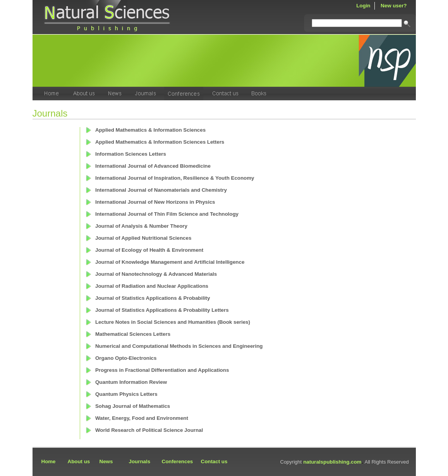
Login (363, 6)
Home (49, 461)
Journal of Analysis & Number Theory (141, 226)
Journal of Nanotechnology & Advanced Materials (156, 274)
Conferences (178, 461)
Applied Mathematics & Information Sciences (150, 130)
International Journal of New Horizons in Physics (155, 202)
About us (79, 461)
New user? (394, 6)
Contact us (214, 461)
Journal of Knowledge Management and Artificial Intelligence (170, 262)
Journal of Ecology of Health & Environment (149, 250)
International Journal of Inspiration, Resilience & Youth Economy (175, 178)
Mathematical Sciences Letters (133, 334)
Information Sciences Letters (131, 154)
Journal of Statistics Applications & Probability (153, 298)
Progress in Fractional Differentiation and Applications (162, 370)
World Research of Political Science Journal (149, 430)
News (106, 461)
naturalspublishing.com (332, 462)
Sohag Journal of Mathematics (133, 406)
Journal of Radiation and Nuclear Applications (152, 286)
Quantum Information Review (131, 382)
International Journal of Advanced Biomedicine (153, 166)
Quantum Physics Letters (126, 394)
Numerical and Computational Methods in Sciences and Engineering (179, 346)
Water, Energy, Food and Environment (142, 418)
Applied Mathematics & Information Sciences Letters (160, 142)
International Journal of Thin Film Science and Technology (167, 214)
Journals (140, 461)
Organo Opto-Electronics (126, 358)
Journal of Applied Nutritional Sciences (143, 238)
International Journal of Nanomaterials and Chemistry (161, 190)
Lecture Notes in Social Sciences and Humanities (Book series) (173, 322)
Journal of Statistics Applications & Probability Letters (162, 310)
